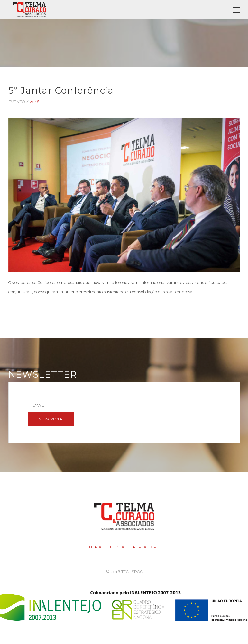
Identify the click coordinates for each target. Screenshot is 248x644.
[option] (124, 198)
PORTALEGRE (146, 547)
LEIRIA (95, 547)
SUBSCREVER (51, 419)
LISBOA (117, 547)
